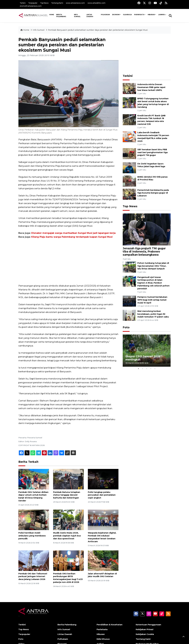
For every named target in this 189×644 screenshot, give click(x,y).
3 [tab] (147, 369)
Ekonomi (116, 15)
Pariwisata (139, 15)
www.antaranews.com (75, 3)
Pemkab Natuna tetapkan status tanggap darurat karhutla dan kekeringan (67, 495)
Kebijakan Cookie (145, 634)
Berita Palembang (61, 16)
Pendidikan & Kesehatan (110, 625)
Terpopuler (33, 3)
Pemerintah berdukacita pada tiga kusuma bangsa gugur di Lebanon (153, 193)
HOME (52, 15)
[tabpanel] (147, 351)
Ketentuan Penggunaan (148, 625)
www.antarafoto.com (96, 3)
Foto (126, 327)
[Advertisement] (68, 261)
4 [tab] (151, 369)
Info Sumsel (77, 16)
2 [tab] (142, 369)
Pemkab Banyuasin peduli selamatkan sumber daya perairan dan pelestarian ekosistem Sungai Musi (98, 30)
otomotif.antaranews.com (31, 6)
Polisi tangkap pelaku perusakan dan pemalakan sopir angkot (102, 495)
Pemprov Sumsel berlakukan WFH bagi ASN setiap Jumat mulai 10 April (152, 300)
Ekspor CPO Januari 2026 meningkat (143, 358)
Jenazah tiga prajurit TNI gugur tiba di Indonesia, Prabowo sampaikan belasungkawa (144, 251)
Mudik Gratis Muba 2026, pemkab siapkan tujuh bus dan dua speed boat (67, 536)
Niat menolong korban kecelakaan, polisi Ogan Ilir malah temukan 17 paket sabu (153, 314)
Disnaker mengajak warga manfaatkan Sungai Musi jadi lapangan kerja (73, 233)
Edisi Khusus (103, 639)
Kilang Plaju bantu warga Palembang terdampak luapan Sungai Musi (72, 237)
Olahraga (127, 15)
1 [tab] (138, 369)
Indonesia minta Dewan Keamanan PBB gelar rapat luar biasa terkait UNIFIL (151, 87)
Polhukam (105, 15)
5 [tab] (155, 369)
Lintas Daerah (90, 16)
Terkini (23, 3)
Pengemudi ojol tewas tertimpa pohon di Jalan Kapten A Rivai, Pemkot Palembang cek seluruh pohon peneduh (153, 283)
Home (25, 30)
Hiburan (151, 15)
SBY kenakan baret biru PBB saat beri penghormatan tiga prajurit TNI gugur (152, 152)
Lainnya (161, 15)
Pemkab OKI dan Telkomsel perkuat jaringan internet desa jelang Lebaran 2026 (33, 577)
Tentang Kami (57, 3)
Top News (44, 3)
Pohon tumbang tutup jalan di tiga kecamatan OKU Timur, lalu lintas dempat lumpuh (153, 266)
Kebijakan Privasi (145, 629)
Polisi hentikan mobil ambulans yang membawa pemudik (32, 536)
